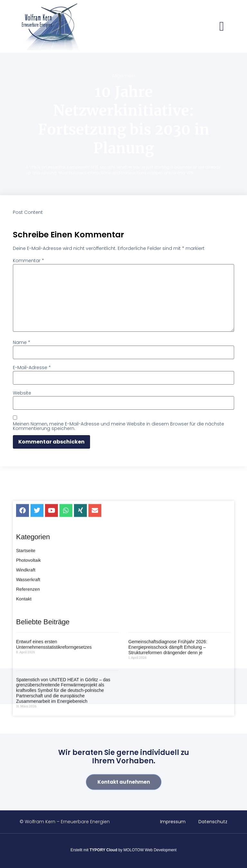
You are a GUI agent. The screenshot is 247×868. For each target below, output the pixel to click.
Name (22, 342)
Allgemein (124, 76)
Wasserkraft (28, 667)
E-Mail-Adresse (32, 367)
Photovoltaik (28, 648)
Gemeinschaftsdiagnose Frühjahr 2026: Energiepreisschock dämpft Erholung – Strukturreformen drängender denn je (168, 735)
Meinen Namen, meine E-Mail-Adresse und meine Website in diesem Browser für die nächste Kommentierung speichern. (119, 426)
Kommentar (28, 261)
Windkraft (26, 657)
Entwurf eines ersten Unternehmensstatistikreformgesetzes (54, 732)
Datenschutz (213, 822)
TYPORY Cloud (104, 850)
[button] (222, 26)
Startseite (26, 638)
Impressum (173, 822)
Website (22, 393)
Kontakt (24, 686)
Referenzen (28, 677)
